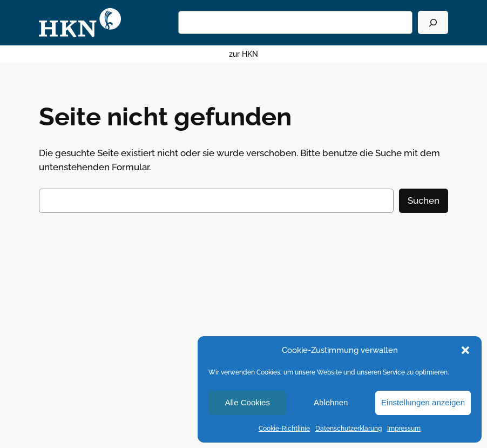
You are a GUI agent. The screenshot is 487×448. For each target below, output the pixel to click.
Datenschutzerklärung (349, 429)
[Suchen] (433, 22)
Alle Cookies (248, 402)
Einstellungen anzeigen (423, 402)
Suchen (424, 200)
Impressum (404, 429)
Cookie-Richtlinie (284, 429)
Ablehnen (331, 402)
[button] (465, 350)
